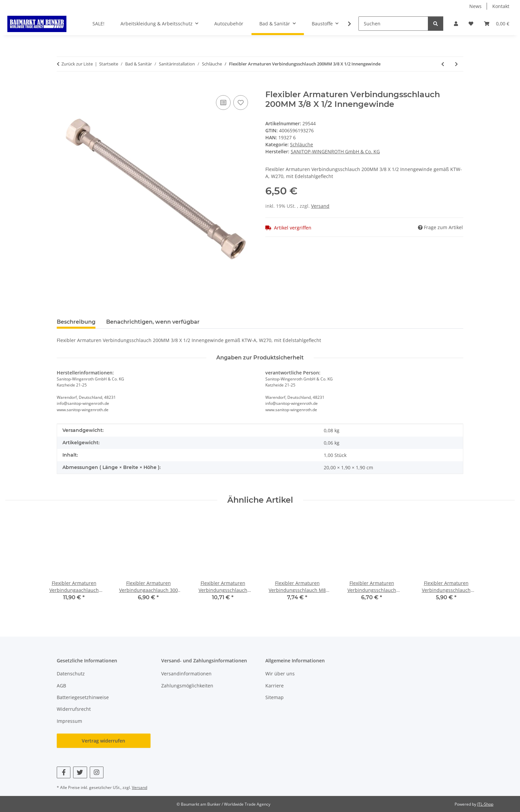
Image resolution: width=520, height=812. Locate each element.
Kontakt (501, 6)
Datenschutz (71, 674)
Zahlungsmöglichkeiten (187, 686)
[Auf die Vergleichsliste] (223, 103)
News (475, 6)
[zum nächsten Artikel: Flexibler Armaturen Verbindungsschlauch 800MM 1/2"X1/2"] (456, 64)
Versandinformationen (186, 674)
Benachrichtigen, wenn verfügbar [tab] (153, 322)
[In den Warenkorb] (62, 86)
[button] (456, 24)
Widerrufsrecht (74, 709)
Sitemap (275, 697)
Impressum (69, 721)
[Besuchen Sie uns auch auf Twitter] (80, 772)
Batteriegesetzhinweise (83, 697)
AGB (61, 686)
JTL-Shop (485, 804)
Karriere (275, 686)
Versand (320, 206)
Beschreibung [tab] (76, 322)
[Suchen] (393, 24)
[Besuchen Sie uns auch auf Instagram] (97, 772)
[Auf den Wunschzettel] (241, 103)
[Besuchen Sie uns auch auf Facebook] (64, 772)
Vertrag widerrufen (103, 741)
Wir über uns (280, 674)
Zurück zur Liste (77, 64)
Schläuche (302, 144)
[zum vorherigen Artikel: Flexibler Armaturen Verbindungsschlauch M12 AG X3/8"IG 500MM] (443, 64)
